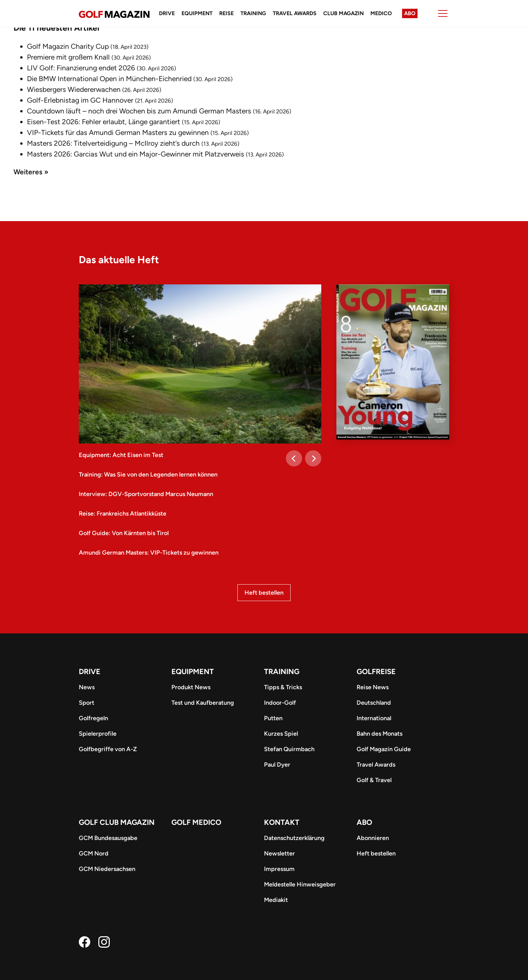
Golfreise (376, 672)
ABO (364, 822)
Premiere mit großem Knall (68, 57)
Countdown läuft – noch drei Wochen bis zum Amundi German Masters (139, 111)
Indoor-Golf (280, 703)
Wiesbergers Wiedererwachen (74, 89)
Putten (273, 718)
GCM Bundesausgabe (108, 838)
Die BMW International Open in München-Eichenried (109, 79)
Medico (381, 13)
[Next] (313, 458)
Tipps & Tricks (283, 687)
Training (253, 13)
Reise (226, 13)
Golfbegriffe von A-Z (108, 749)
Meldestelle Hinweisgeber (300, 884)
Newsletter (279, 853)
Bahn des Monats (379, 734)
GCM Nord (94, 853)
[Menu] (443, 13)
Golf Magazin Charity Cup (68, 46)
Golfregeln (93, 718)
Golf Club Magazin (117, 822)
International (374, 718)
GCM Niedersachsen (107, 869)
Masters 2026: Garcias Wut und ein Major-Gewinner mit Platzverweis (136, 154)
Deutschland (374, 703)
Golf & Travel (374, 780)
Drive (167, 13)
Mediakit (276, 900)
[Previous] (294, 458)
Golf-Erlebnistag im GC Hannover (80, 100)
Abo (410, 13)
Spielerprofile (98, 734)
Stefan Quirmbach (289, 749)
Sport (87, 703)
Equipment (197, 13)
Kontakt (282, 822)
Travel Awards (295, 13)
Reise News (373, 687)
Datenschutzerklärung (294, 838)
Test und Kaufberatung (203, 703)
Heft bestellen (264, 593)
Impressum (279, 869)
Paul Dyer (277, 765)
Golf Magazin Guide (384, 749)
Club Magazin (343, 13)
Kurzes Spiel (281, 734)
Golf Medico (196, 822)
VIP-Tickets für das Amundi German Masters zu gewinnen (118, 132)
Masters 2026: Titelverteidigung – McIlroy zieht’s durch (113, 143)
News (87, 687)
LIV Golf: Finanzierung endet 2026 (81, 68)
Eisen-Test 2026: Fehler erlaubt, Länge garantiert (104, 122)
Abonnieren (373, 838)
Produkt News (191, 687)
